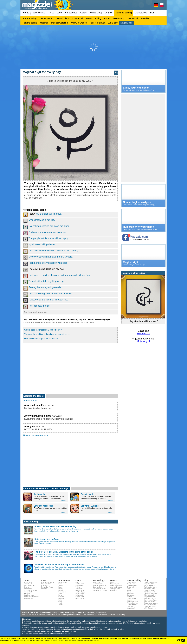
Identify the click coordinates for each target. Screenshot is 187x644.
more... (64, 500)
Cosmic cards (87, 494)
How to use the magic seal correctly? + (42, 339)
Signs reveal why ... (150, 600)
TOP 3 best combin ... (151, 592)
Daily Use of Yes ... (150, 584)
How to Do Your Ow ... (151, 582)
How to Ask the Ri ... (150, 606)
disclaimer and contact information (42, 614)
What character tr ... (150, 602)
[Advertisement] (93, 47)
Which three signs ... (151, 598)
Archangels (39, 494)
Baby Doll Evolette (90, 506)
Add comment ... (31, 401)
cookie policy (62, 638)
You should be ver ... (151, 605)
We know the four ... (150, 587)
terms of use (81, 614)
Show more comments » (35, 435)
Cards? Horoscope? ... (151, 594)
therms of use (75, 638)
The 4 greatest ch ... (150, 586)
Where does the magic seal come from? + (43, 330)
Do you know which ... (151, 603)
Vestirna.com (65, 633)
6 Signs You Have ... (150, 597)
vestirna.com (143, 333)
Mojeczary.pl (143, 341)
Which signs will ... (150, 595)
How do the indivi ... (150, 589)
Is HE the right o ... (150, 608)
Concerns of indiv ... (150, 590)
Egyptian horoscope (43, 506)
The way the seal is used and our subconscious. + (47, 334)
